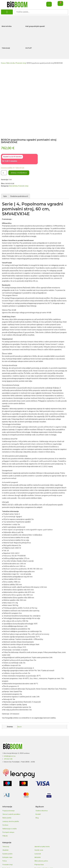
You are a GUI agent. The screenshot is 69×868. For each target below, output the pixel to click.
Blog (37, 818)
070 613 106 (8, 759)
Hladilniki (5, 850)
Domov (3, 63)
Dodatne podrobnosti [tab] (19, 196)
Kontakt (38, 814)
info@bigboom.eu (10, 756)
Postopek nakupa (8, 832)
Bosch (19, 727)
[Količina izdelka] (4, 173)
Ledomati (38, 854)
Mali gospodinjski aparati (35, 26)
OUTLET (29, 48)
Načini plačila (7, 818)
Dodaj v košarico (19, 173)
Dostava (5, 825)
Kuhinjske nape (7, 857)
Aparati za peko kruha (42, 846)
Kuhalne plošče (7, 854)
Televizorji (6, 48)
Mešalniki (38, 857)
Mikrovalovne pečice (41, 861)
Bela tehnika (7, 26)
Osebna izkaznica (42, 811)
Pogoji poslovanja (8, 811)
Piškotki (5, 836)
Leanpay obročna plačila (11, 821)
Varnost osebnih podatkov (11, 814)
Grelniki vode (39, 850)
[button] (7, 12)
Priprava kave (39, 865)
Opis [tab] (5, 196)
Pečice (5, 861)
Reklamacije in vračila (10, 829)
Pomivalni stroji (21, 63)
